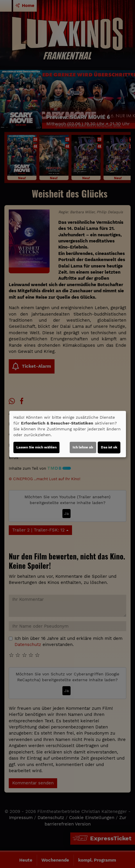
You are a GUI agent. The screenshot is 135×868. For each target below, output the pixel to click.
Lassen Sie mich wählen (36, 447)
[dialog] (68, 434)
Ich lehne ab (83, 447)
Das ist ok (109, 447)
